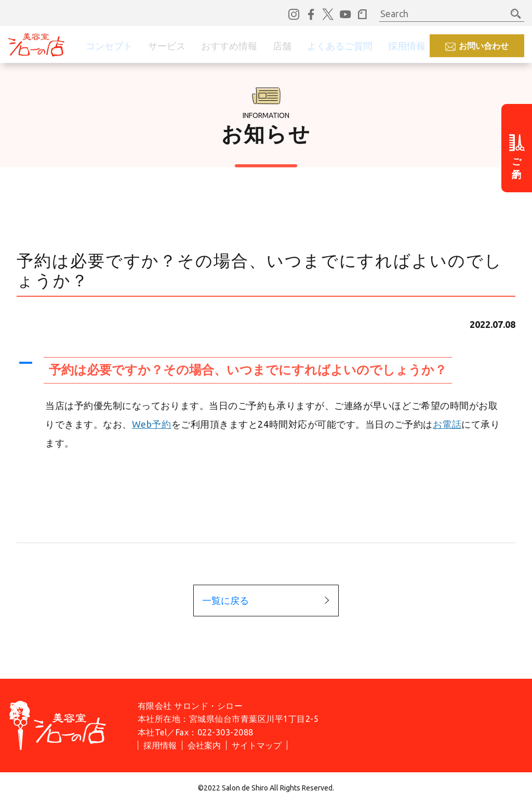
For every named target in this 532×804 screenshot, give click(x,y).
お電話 (447, 424)
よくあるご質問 (340, 46)
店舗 (282, 46)
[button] (266, 370)
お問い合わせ (484, 46)
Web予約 (152, 424)
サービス (167, 46)
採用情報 (407, 46)
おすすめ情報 (229, 46)
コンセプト (109, 46)
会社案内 (204, 745)
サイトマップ (257, 745)
